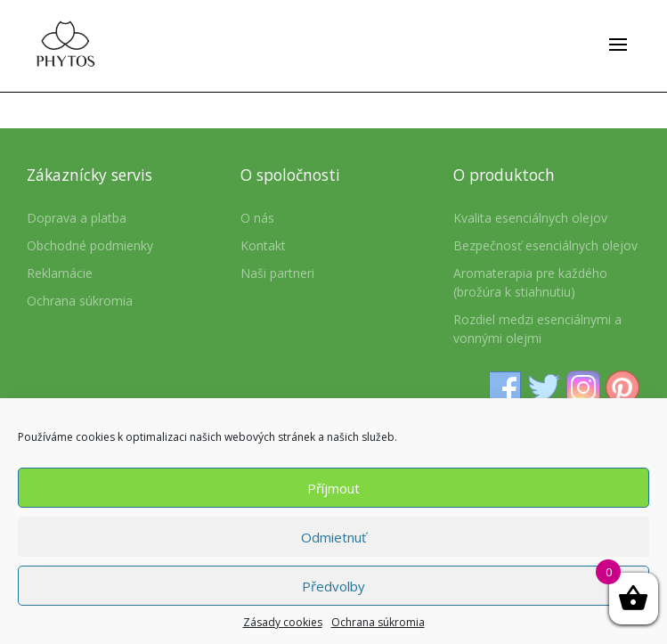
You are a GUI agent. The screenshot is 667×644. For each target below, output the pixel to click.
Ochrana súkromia (378, 622)
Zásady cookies (283, 622)
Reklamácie (60, 273)
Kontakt (263, 245)
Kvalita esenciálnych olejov (530, 218)
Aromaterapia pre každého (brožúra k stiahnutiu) (530, 282)
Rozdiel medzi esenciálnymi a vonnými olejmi (537, 329)
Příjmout (333, 488)
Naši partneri (277, 273)
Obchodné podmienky (90, 245)
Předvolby (333, 586)
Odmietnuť (333, 537)
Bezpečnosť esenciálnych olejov (545, 245)
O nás (257, 218)
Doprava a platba (77, 218)
